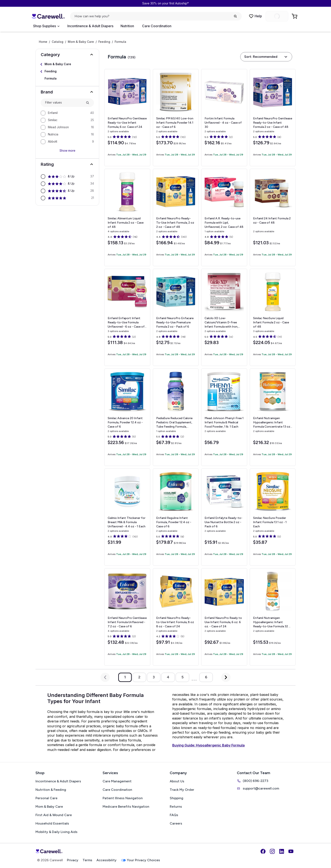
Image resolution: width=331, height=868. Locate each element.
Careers (176, 823)
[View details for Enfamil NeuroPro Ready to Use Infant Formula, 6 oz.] (224, 617)
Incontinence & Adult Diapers (90, 26)
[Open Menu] (46, 26)
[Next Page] (226, 677)
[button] (67, 55)
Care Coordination (157, 26)
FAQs (174, 815)
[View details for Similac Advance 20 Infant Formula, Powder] (127, 417)
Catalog (58, 42)
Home (43, 42)
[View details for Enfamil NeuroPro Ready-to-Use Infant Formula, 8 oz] (176, 617)
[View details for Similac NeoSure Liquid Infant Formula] (273, 317)
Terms (87, 860)
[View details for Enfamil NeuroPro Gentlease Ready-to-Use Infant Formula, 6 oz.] (127, 118)
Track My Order (182, 790)
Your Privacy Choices (140, 860)
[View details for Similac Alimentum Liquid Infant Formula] (127, 217)
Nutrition (127, 26)
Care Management (117, 781)
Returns (176, 807)
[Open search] (156, 16)
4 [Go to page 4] (168, 677)
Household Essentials (52, 823)
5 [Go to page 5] (182, 677)
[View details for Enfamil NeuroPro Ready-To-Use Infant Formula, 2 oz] (176, 217)
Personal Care (46, 798)
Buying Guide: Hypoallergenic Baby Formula (208, 745)
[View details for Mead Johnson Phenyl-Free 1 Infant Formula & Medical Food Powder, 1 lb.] (224, 417)
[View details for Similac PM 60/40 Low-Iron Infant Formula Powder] (176, 118)
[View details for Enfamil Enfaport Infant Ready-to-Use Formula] (127, 317)
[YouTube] (291, 851)
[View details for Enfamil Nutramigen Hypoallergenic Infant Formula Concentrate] (273, 417)
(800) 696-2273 (253, 781)
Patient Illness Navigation (123, 798)
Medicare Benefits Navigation (126, 807)
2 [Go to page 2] (139, 677)
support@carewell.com (258, 788)
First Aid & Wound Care (54, 815)
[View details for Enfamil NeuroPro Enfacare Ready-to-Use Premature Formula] (176, 317)
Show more (67, 151)
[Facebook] (263, 851)
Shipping (176, 798)
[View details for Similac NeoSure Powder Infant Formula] (273, 517)
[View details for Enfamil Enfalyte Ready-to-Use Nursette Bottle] (224, 517)
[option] (67, 113)
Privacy (73, 860)
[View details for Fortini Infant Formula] (224, 118)
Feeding (104, 42)
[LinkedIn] (282, 851)
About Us (177, 781)
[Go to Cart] (295, 16)
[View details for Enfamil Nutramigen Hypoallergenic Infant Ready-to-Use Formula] (273, 617)
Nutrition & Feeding (51, 790)
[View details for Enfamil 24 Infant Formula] (273, 217)
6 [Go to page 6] (206, 677)
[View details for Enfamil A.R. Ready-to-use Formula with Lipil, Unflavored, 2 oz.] (224, 217)
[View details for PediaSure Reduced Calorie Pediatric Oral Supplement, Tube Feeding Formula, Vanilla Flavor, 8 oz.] (176, 417)
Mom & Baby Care (81, 42)
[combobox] (64, 103)
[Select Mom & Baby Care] (67, 64)
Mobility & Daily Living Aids (56, 832)
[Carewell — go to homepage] (48, 16)
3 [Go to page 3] (154, 677)
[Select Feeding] (67, 72)
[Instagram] (272, 851)
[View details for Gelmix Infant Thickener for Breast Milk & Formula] (127, 517)
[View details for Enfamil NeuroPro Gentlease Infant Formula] (127, 617)
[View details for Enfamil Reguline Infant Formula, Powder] (176, 517)
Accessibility (106, 860)
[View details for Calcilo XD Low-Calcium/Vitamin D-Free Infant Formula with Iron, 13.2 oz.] (224, 317)
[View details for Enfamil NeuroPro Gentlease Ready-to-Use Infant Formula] (273, 118)
